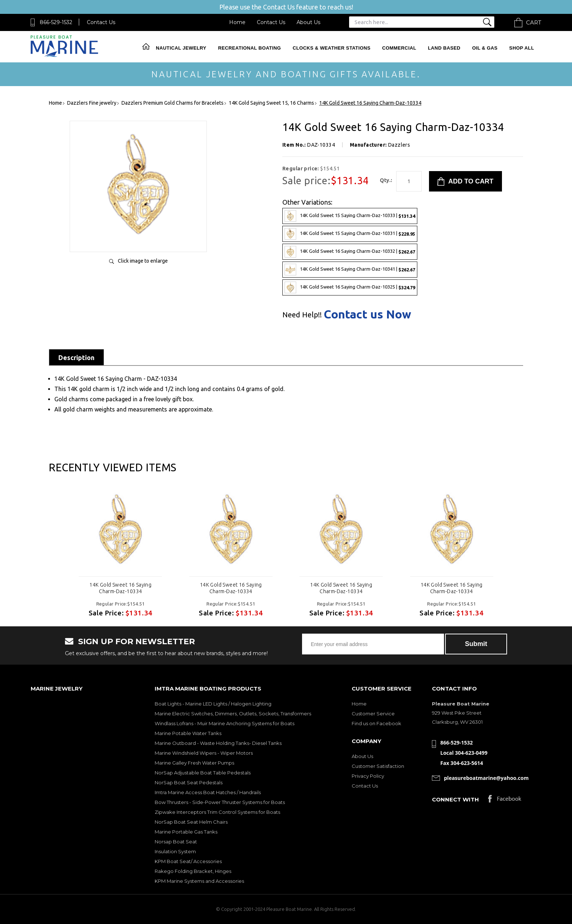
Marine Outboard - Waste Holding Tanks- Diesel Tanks (218, 743)
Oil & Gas (485, 48)
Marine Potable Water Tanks (188, 733)
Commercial (399, 48)
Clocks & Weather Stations (331, 48)
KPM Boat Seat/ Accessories (188, 861)
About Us (308, 22)
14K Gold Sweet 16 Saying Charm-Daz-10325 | (350, 287)
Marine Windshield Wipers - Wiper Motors (204, 753)
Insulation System (175, 851)
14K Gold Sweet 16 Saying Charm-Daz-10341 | (350, 270)
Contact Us (101, 22)
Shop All (522, 48)
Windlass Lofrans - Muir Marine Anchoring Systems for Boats (225, 723)
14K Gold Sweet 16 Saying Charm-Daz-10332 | (350, 252)
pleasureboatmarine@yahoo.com (486, 778)
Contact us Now (367, 314)
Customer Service (373, 714)
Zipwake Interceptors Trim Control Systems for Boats (217, 812)
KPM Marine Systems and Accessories (199, 881)
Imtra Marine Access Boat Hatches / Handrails (208, 792)
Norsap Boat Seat (176, 842)
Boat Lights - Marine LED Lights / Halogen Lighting (213, 704)
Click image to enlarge (143, 261)
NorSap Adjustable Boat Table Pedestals (203, 773)
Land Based (444, 48)
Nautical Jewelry (181, 48)
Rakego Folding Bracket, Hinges (193, 871)
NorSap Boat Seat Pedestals (189, 782)
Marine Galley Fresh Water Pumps (194, 763)
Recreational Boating (250, 48)
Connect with (455, 799)
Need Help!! (302, 315)
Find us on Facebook (376, 723)
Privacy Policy (368, 776)
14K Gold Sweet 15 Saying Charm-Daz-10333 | (350, 216)
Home (237, 22)
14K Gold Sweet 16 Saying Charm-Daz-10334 (120, 588)
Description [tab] (76, 357)
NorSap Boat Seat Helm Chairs (191, 822)
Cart (534, 22)
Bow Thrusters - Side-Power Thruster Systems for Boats (220, 802)
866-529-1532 (56, 22)
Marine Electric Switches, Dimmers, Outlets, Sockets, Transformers (233, 714)
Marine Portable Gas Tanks (186, 832)
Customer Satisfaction (378, 766)
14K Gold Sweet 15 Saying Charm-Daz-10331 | (350, 234)
